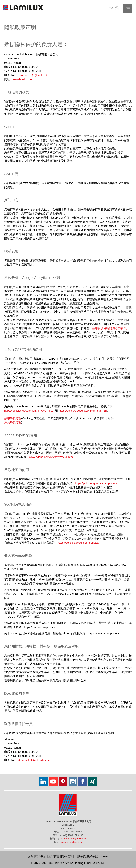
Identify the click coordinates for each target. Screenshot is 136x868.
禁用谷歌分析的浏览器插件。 (110, 328)
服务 (30, 856)
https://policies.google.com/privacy (96, 483)
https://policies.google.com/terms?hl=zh (83, 411)
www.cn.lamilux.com (71, 842)
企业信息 (54, 856)
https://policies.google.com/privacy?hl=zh (29, 411)
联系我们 (113, 8)
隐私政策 (67, 856)
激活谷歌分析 (13, 422)
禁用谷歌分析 (13, 418)
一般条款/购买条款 (86, 856)
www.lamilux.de (22, 79)
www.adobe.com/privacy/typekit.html (51, 457)
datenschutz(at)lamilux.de (34, 760)
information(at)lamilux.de (33, 75)
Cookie (104, 856)
